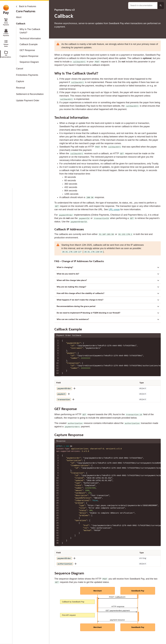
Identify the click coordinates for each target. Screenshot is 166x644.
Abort (19, 17)
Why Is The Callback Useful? (30, 31)
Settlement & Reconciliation (30, 94)
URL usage (114, 209)
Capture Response (29, 56)
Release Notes (6, 43)
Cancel (20, 69)
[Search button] (161, 5)
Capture (20, 81)
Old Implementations (6, 54)
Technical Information (30, 38)
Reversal (20, 88)
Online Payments (6, 22)
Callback (21, 24)
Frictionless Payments (27, 75)
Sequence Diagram (29, 62)
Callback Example (29, 44)
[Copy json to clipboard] (158, 335)
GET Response (27, 50)
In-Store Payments (6, 32)
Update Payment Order (28, 100)
